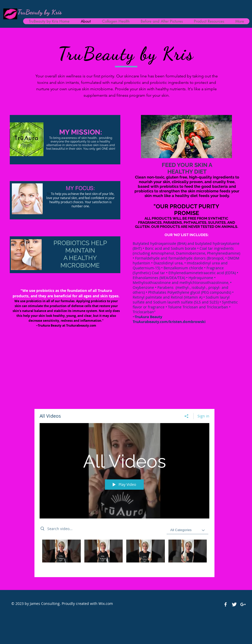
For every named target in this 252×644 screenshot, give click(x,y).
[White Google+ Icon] (243, 604)
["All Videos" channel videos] (124, 554)
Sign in (203, 416)
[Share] (187, 416)
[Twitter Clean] (234, 604)
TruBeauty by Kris (40, 12)
